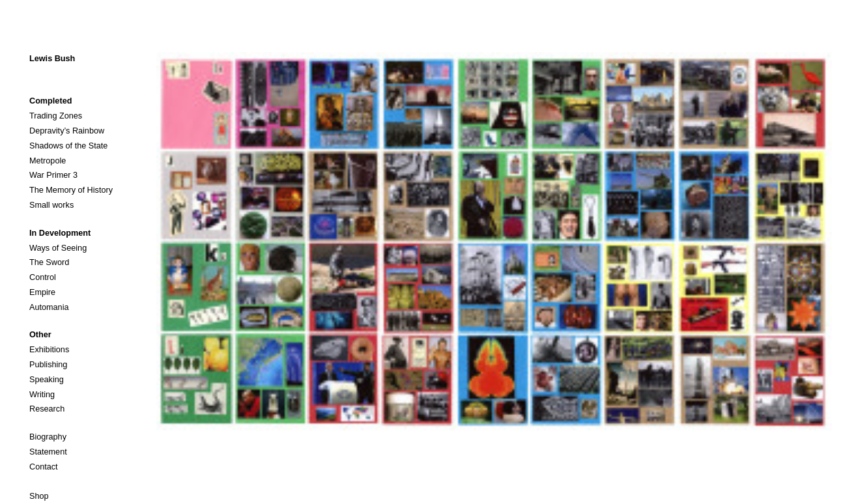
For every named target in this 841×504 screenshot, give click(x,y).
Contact (44, 467)
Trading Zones (56, 116)
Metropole (48, 161)
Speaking (47, 380)
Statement (48, 452)
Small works (51, 205)
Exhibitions (49, 350)
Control (43, 277)
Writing (42, 395)
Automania (49, 307)
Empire (42, 292)
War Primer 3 (53, 175)
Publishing (48, 365)
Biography (48, 437)
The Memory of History (71, 190)
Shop (39, 496)
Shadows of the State (68, 146)
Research (47, 409)
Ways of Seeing (58, 248)
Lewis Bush (52, 59)
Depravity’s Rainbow (67, 131)
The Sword (49, 262)
